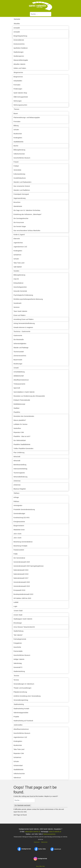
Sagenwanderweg (20, 198)
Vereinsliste (17, 170)
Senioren (17, 307)
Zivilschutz (17, 481)
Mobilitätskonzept (19, 404)
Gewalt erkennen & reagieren (23, 327)
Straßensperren (19, 56)
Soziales (16, 271)
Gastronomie (18, 335)
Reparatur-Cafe (19, 432)
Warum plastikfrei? (20, 420)
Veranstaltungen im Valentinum (24, 684)
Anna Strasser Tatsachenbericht (24, 627)
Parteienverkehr (19, 550)
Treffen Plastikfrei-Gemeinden (23, 449)
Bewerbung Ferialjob (20, 546)
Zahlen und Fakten (20, 68)
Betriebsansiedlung (20, 465)
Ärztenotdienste (19, 40)
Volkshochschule (19, 154)
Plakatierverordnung (20, 692)
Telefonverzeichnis (49, 834)
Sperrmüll (17, 388)
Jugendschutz (18, 243)
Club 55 (16, 279)
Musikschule (18, 134)
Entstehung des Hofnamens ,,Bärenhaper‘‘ (28, 214)
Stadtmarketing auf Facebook (23, 721)
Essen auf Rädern (20, 315)
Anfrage (16, 497)
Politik (16, 554)
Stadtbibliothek (19, 142)
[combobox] (41, 14)
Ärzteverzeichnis (19, 44)
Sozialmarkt (17, 303)
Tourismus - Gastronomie (22, 331)
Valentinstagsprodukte (21, 713)
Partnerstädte (18, 651)
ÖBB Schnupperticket (21, 97)
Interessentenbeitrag (20, 469)
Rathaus (17, 493)
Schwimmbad (18, 765)
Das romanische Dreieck (22, 186)
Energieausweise (19, 522)
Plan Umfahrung (19, 453)
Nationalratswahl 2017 (21, 578)
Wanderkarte (18, 206)
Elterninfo (17, 239)
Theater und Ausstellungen (23, 688)
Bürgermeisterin (19, 526)
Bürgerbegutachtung (20, 36)
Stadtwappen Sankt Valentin (23, 619)
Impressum (37, 842)
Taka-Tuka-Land (19, 263)
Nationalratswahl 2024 (21, 570)
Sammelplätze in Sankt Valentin (24, 392)
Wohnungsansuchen (20, 105)
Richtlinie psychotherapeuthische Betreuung (28, 299)
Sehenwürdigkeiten (20, 344)
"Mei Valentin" (18, 635)
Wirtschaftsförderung (20, 477)
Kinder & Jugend (19, 235)
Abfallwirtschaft (19, 376)
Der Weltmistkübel (20, 440)
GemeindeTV (18, 667)
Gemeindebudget (19, 514)
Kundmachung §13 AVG (22, 518)
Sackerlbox (17, 428)
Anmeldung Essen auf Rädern (24, 319)
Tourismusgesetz (19, 473)
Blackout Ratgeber (20, 489)
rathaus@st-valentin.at (32, 832)
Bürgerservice (18, 72)
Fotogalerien (18, 643)
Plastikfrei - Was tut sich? (22, 436)
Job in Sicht (17, 534)
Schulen (16, 130)
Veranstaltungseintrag (21, 700)
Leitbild (16, 602)
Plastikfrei (17, 412)
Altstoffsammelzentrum (21, 380)
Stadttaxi (16, 408)
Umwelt (16, 368)
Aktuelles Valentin (19, 64)
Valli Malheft (18, 267)
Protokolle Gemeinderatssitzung (24, 509)
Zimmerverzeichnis (20, 356)
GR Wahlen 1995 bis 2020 (22, 598)
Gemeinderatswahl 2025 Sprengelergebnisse (29, 566)
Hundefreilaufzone (20, 178)
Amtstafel (17, 28)
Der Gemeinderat (19, 558)
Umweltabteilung (19, 372)
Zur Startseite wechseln (22, 805)
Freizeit (16, 162)
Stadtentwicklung (19, 671)
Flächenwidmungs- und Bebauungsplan (27, 117)
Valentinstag (18, 663)
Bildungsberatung (19, 150)
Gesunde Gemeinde (20, 291)
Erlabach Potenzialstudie (22, 400)
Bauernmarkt (18, 360)
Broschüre (17, 202)
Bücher (16, 146)
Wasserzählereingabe (21, 60)
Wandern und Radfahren (22, 190)
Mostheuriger (18, 364)
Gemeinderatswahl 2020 (22, 582)
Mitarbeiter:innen (19, 530)
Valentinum (17, 778)
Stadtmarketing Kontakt (21, 709)
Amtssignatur (18, 505)
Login (15, 606)
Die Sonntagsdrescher (21, 218)
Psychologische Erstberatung (23, 295)
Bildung (16, 126)
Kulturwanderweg (19, 174)
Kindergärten (18, 138)
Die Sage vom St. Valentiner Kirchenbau (27, 210)
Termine (16, 676)
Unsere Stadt (18, 611)
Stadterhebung (19, 631)
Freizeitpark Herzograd (21, 194)
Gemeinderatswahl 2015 (22, 586)
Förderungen (18, 89)
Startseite (17, 19)
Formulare (17, 85)
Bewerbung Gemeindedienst (23, 542)
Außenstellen (18, 725)
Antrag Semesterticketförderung (24, 323)
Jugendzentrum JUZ (20, 247)
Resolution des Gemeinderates (24, 416)
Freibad (16, 166)
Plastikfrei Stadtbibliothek (22, 444)
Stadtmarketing (19, 704)
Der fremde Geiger (20, 226)
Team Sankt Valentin (20, 311)
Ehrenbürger (18, 623)
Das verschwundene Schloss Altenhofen (27, 231)
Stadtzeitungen (19, 52)
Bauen (16, 113)
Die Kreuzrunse (19, 222)
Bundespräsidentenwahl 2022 (23, 594)
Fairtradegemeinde (20, 639)
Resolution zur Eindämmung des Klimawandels (29, 396)
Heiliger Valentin (19, 659)
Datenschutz (44, 842)
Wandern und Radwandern (23, 182)
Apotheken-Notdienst (21, 48)
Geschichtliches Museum (22, 158)
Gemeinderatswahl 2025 (22, 562)
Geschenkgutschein (20, 287)
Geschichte (17, 647)
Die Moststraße (19, 340)
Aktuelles (17, 24)
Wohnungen (18, 101)
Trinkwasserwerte (19, 384)
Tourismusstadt (19, 352)
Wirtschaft (17, 457)
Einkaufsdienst (18, 283)
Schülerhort (17, 255)
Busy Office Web (40, 866)
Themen (17, 109)
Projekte (16, 717)
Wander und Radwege (21, 348)
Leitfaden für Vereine (20, 424)
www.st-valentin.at (55, 832)
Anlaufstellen (18, 81)
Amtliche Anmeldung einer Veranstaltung (27, 696)
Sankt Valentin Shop (20, 93)
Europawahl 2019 (19, 590)
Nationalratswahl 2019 (21, 574)
